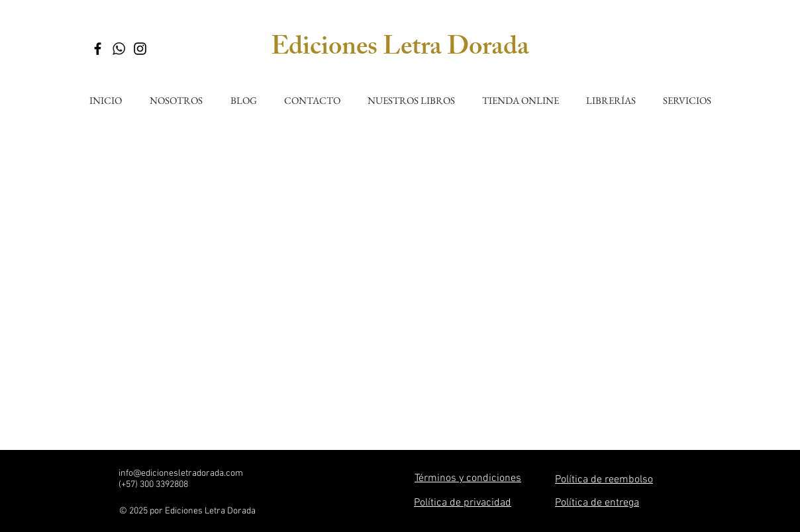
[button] (411, 94)
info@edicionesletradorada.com (181, 473)
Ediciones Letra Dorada (400, 49)
